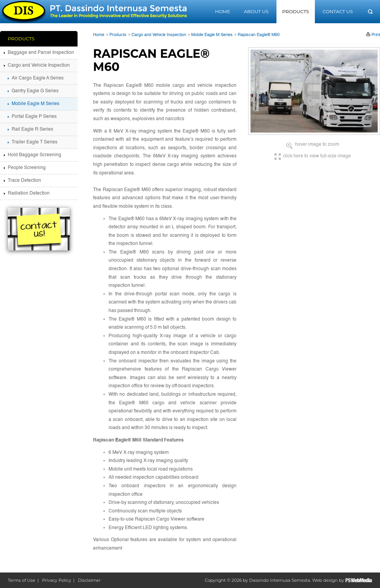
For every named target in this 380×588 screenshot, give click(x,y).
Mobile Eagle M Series (212, 35)
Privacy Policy (57, 580)
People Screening (27, 168)
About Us (256, 11)
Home (222, 11)
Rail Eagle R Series (32, 129)
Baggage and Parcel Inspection (41, 53)
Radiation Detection (29, 193)
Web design (325, 580)
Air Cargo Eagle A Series (38, 78)
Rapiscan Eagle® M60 (259, 35)
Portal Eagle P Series (34, 117)
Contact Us (338, 11)
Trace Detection (24, 181)
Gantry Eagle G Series (35, 91)
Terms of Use (22, 580)
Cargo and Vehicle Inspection (159, 35)
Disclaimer (89, 580)
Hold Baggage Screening (35, 155)
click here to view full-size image (317, 156)
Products (296, 11)
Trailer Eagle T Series (35, 142)
